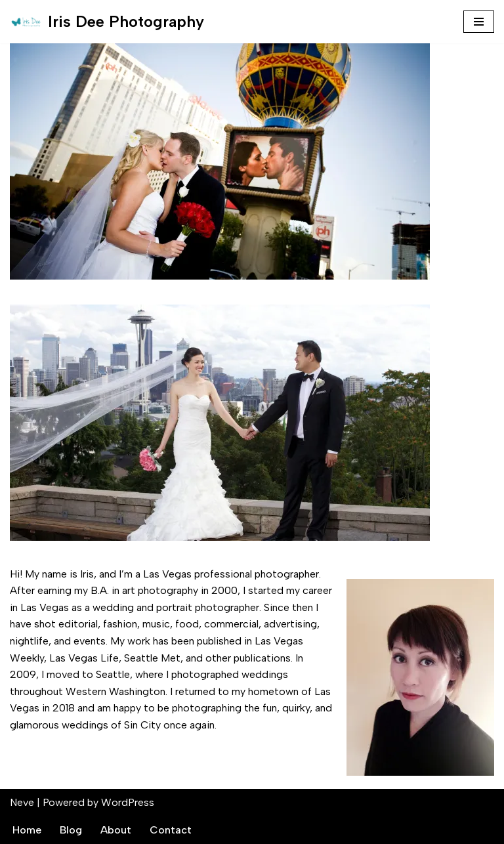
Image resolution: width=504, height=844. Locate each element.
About (116, 830)
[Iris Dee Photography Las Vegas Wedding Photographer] (107, 22)
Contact (171, 830)
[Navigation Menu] (479, 22)
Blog (71, 830)
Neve (22, 802)
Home (27, 830)
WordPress (128, 802)
